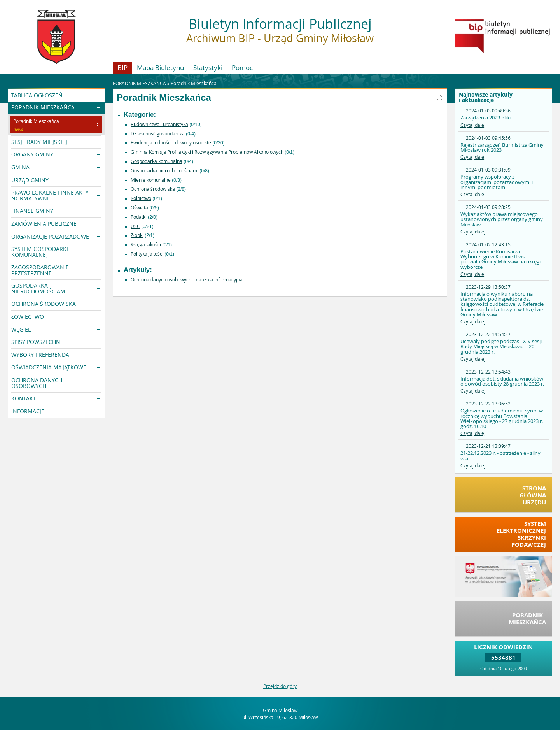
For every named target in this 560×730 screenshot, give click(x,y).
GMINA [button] (20, 167)
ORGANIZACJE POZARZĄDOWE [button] (50, 236)
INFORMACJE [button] (28, 411)
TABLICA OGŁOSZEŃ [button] (37, 95)
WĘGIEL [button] (21, 329)
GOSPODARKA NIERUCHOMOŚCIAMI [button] (39, 288)
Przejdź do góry (280, 686)
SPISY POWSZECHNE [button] (37, 342)
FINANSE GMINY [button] (32, 211)
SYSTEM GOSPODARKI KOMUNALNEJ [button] (40, 252)
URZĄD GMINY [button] (30, 180)
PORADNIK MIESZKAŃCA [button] (43, 107)
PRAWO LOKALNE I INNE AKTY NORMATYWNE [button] (50, 195)
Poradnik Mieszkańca (194, 83)
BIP (122, 68)
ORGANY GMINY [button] (32, 154)
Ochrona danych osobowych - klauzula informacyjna (187, 279)
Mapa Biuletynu (160, 68)
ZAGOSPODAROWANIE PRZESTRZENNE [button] (40, 270)
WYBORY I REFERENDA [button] (40, 355)
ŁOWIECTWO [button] (28, 317)
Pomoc (242, 68)
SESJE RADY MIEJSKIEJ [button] (39, 142)
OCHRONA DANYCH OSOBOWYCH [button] (37, 383)
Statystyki (208, 68)
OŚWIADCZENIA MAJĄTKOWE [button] (49, 367)
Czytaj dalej (473, 125)
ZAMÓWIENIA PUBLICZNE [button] (44, 224)
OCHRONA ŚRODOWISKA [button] (44, 304)
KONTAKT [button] (24, 398)
